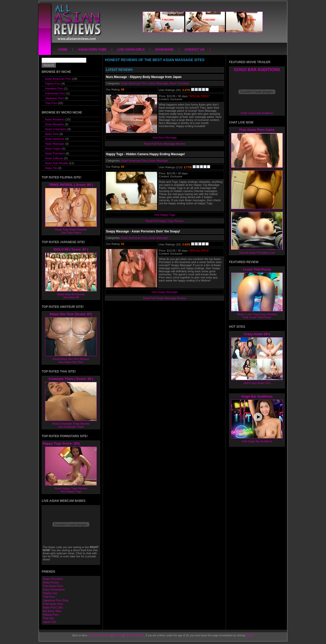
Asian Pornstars (179, 83)
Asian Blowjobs (55, 124)
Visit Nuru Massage (164, 138)
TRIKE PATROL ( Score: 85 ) (71, 185)
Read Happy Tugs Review (71, 488)
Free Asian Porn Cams (257, 130)
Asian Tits (51, 168)
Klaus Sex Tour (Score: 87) (71, 314)
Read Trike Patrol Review (71, 230)
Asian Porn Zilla (53, 607)
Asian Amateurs (55, 119)
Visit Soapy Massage (165, 292)
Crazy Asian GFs (257, 334)
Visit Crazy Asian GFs (257, 383)
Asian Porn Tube (92, 50)
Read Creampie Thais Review (71, 424)
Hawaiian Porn (54, 88)
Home (63, 50)
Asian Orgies (53, 149)
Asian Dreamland (54, 590)
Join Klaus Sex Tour (71, 362)
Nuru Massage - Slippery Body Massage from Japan (144, 77)
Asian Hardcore (55, 139)
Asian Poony (51, 582)
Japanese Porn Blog (56, 600)
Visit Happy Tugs (165, 215)
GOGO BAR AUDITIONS (257, 70)
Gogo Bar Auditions (257, 396)
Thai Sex (48, 618)
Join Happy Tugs (71, 491)
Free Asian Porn (53, 586)
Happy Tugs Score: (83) (61, 443)
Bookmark (165, 50)
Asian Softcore (54, 158)
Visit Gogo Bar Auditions (257, 441)
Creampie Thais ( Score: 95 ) (71, 379)
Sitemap (118, 635)
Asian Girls (52, 134)
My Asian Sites (52, 611)
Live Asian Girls (131, 50)
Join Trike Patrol (71, 233)
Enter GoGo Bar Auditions (257, 113)
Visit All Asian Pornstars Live (257, 253)
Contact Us (194, 50)
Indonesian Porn (55, 93)
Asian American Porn (134, 83)
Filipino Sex (50, 593)
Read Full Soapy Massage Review (165, 298)
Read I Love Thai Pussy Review (257, 314)
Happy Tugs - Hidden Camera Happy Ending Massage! (145, 154)
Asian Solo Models (57, 163)
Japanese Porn (55, 98)
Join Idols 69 (71, 297)
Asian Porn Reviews (99, 635)
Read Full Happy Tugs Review (165, 221)
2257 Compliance (134, 635)
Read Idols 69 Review (71, 294)
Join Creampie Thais (71, 427)
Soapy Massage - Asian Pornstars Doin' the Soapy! (143, 231)
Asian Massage (158, 83)
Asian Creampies (56, 129)
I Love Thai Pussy (257, 269)
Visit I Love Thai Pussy (257, 317)
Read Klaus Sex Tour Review (71, 359)
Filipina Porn (53, 84)
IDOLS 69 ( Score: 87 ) (71, 249)
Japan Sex (50, 622)
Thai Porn (51, 103)
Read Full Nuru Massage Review (165, 144)
